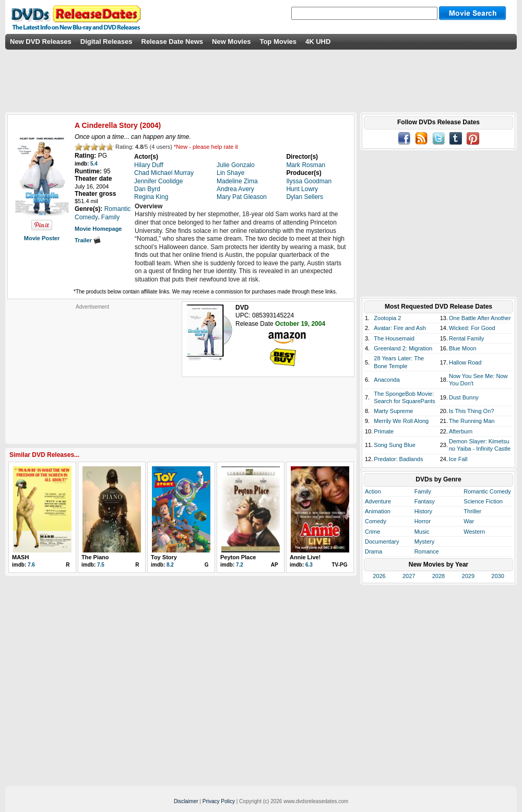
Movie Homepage (98, 229)
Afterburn (461, 431)
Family (423, 491)
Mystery (425, 542)
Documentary (382, 542)
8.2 (170, 565)
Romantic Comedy (487, 491)
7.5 (101, 565)
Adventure (378, 501)
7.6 (31, 565)
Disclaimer (186, 801)
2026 (379, 576)
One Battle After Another (480, 318)
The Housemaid (394, 338)
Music (422, 532)
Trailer (88, 240)
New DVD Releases (41, 42)
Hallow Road (465, 362)
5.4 (94, 164)
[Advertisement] (92, 375)
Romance (427, 551)
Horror (423, 521)
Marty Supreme (393, 411)
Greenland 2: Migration (403, 348)
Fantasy (425, 501)
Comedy (376, 521)
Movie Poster (42, 238)
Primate (384, 431)
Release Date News (173, 42)
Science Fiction (483, 501)
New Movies (231, 42)
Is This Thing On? (471, 411)
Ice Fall (458, 459)
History (423, 511)
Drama (373, 551)
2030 (497, 576)
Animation (378, 511)
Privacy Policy (219, 801)
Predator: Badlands (398, 459)
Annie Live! (305, 557)
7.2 (240, 565)
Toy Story (164, 557)
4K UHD (318, 42)
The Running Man (472, 421)
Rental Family (466, 338)
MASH (20, 557)
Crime (372, 532)
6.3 (309, 565)
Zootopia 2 (387, 318)
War (469, 521)
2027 (409, 576)
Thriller (472, 511)
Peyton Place (238, 557)
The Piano (95, 557)
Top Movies (278, 42)
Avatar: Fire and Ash (400, 328)
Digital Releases (106, 42)
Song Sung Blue (395, 445)
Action (373, 491)
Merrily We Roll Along (401, 421)
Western (474, 532)
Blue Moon (463, 348)
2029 (468, 576)
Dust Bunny (464, 397)
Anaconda (387, 380)
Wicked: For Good (472, 328)
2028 (438, 576)
